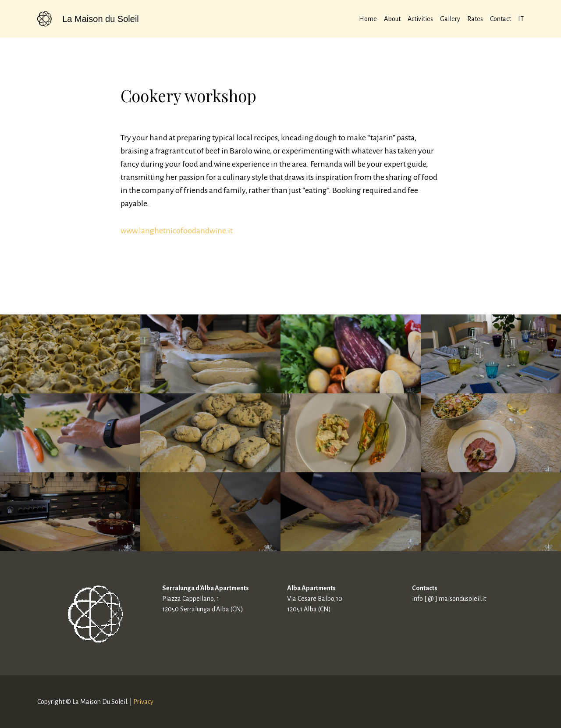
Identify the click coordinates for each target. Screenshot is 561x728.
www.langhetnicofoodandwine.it (177, 231)
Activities (420, 19)
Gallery (450, 19)
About (392, 19)
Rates (475, 19)
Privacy (143, 702)
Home (368, 19)
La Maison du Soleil (101, 19)
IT (521, 19)
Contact (501, 19)
